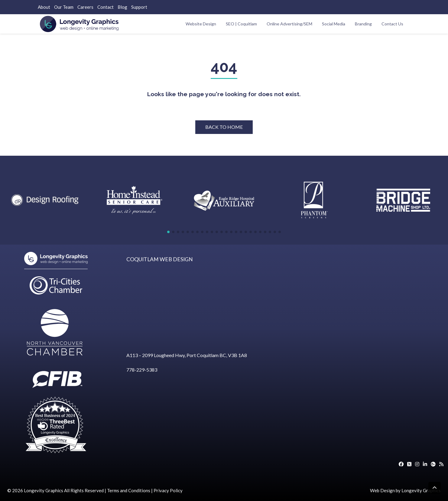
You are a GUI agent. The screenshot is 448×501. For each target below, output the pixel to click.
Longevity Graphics (44, 490)
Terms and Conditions (129, 490)
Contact (106, 7)
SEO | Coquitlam (241, 24)
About (44, 7)
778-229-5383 (142, 370)
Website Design (201, 24)
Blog (122, 7)
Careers (85, 7)
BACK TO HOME (224, 127)
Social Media (334, 24)
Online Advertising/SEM (289, 24)
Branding (363, 24)
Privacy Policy (168, 490)
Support (139, 7)
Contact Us (392, 24)
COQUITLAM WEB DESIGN (160, 259)
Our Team (64, 7)
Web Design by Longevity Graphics (405, 490)
